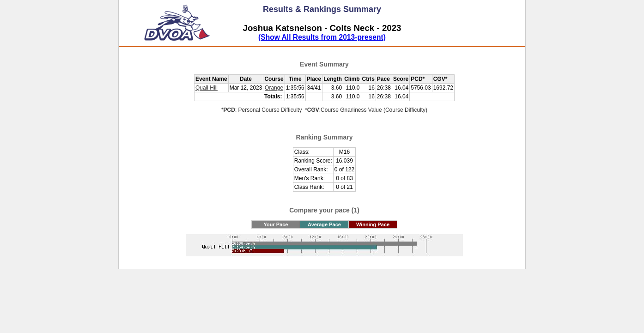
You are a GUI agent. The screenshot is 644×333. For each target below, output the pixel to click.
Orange (274, 88)
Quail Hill (207, 88)
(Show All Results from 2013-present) (322, 37)
